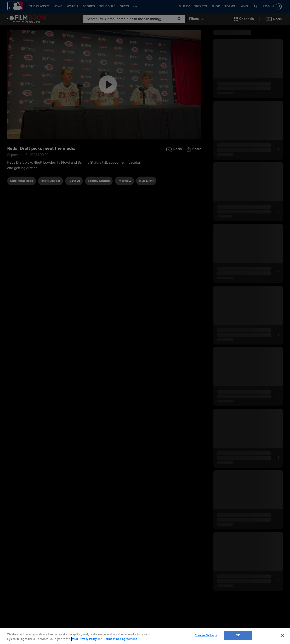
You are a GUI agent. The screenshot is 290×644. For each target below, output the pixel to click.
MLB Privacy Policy (84, 639)
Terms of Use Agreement (120, 639)
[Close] (283, 635)
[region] (145, 636)
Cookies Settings (206, 635)
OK (238, 635)
